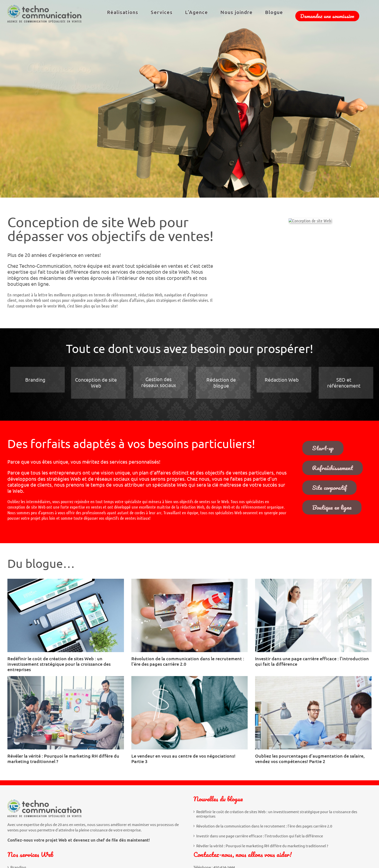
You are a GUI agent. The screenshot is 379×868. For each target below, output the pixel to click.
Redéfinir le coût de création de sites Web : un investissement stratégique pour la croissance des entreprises (59, 664)
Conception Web (24, 810)
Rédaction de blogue (28, 830)
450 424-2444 (224, 800)
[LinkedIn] (209, 838)
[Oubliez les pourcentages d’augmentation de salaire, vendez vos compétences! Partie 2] (313, 713)
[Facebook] (198, 838)
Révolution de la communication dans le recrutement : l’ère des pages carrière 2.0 (188, 661)
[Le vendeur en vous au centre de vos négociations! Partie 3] (190, 713)
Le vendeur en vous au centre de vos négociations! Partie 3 (183, 758)
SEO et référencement (29, 849)
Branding (18, 800)
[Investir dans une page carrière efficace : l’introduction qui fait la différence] (313, 615)
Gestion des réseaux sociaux (34, 820)
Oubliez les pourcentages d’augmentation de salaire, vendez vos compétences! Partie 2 (310, 758)
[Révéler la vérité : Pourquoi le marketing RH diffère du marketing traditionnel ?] (66, 713)
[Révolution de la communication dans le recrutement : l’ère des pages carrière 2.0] (190, 615)
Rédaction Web (23, 840)
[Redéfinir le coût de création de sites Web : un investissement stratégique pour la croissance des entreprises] (66, 615)
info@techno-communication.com (233, 805)
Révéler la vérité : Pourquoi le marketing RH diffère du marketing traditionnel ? (63, 758)
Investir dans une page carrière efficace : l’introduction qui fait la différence (312, 661)
